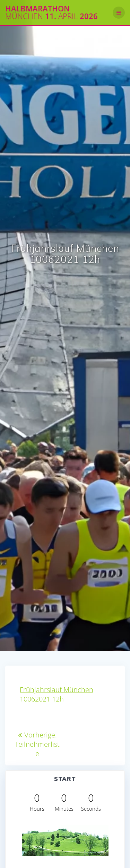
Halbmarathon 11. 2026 (51, 13)
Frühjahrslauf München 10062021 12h (57, 694)
